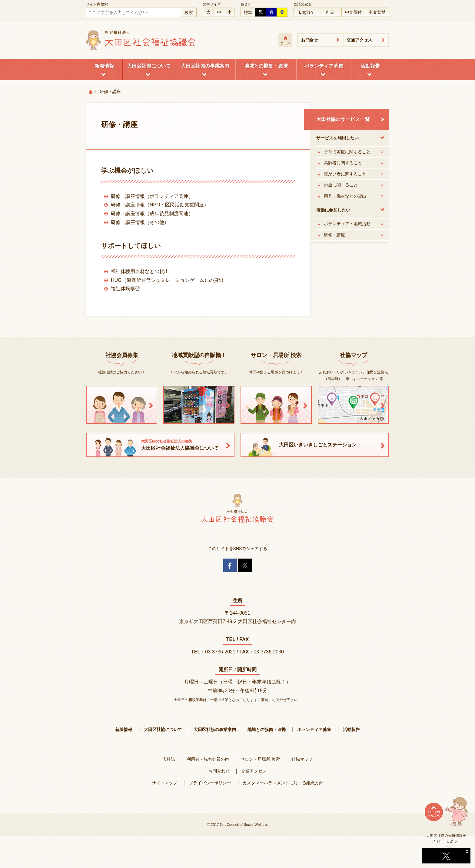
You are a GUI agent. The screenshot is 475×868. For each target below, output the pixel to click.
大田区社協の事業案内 (205, 66)
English (306, 12)
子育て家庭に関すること (347, 152)
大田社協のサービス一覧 (343, 119)
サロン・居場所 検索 (260, 759)
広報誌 (169, 759)
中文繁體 (377, 12)
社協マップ (302, 759)
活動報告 (370, 66)
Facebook (230, 565)
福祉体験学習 (125, 289)
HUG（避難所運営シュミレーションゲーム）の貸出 (167, 280)
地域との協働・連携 (266, 66)
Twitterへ (446, 848)
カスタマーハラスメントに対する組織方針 (283, 783)
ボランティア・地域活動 (347, 224)
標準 (248, 12)
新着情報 (104, 66)
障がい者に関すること (345, 174)
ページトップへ (446, 815)
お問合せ (310, 40)
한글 (330, 12)
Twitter (245, 565)
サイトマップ (164, 783)
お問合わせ (219, 771)
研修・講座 (334, 235)
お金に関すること (341, 185)
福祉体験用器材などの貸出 (140, 271)
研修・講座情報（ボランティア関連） (152, 196)
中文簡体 (354, 12)
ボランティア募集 (324, 66)
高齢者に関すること (343, 163)
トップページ (91, 92)
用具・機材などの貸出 (345, 196)
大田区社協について (149, 66)
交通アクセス (359, 40)
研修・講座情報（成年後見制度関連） (152, 214)
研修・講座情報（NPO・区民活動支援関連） (160, 205)
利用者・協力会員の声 (208, 759)
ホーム (285, 43)
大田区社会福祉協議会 (141, 40)
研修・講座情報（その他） (140, 222)
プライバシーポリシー (210, 783)
